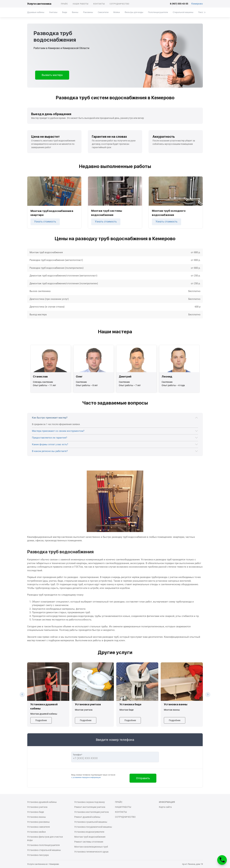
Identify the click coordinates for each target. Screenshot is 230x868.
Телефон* (78, 755)
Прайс (64, 4)
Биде (65, 12)
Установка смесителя (38, 827)
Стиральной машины (183, 12)
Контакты (99, 4)
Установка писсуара (38, 855)
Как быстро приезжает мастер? (50, 418)
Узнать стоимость (45, 222)
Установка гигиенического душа (91, 852)
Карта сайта (165, 807)
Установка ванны (36, 817)
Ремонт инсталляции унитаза (90, 807)
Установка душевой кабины (42, 802)
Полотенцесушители (158, 12)
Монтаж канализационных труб (91, 847)
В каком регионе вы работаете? (50, 451)
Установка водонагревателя (89, 832)
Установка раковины (38, 822)
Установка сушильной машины (91, 822)
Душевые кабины (36, 12)
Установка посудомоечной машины (93, 827)
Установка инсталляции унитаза (92, 812)
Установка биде (36, 812)
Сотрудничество (119, 4)
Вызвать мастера (52, 75)
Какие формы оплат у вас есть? (50, 444)
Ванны (75, 12)
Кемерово (197, 4)
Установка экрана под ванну (90, 802)
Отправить (143, 778)
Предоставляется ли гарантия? (50, 438)
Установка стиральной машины (44, 850)
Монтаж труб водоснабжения (90, 837)
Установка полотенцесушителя (43, 845)
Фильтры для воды (134, 12)
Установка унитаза (37, 807)
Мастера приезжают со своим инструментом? (58, 431)
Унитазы (53, 12)
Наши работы (81, 4)
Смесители (103, 12)
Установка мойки (36, 832)
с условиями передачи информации (86, 777)
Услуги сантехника (39, 4)
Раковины (88, 12)
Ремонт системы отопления (89, 842)
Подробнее (41, 720)
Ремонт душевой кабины (87, 817)
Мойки (117, 12)
